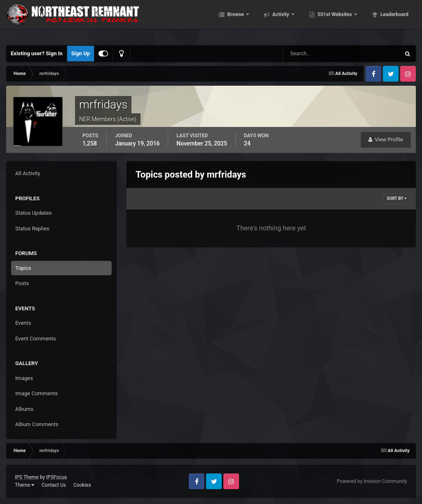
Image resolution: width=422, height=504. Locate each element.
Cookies (82, 485)
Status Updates (33, 213)
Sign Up (81, 53)
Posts (22, 283)
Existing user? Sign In (37, 53)
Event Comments (36, 339)
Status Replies (32, 229)
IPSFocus (56, 477)
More (398, 21)
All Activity (28, 173)
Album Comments (37, 424)
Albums (24, 409)
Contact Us (54, 485)
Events (23, 323)
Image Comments (36, 393)
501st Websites (346, 21)
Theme (25, 485)
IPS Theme (27, 477)
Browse (247, 21)
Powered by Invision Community (372, 481)
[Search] (317, 54)
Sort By (397, 198)
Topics (23, 268)
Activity (292, 21)
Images (24, 378)
